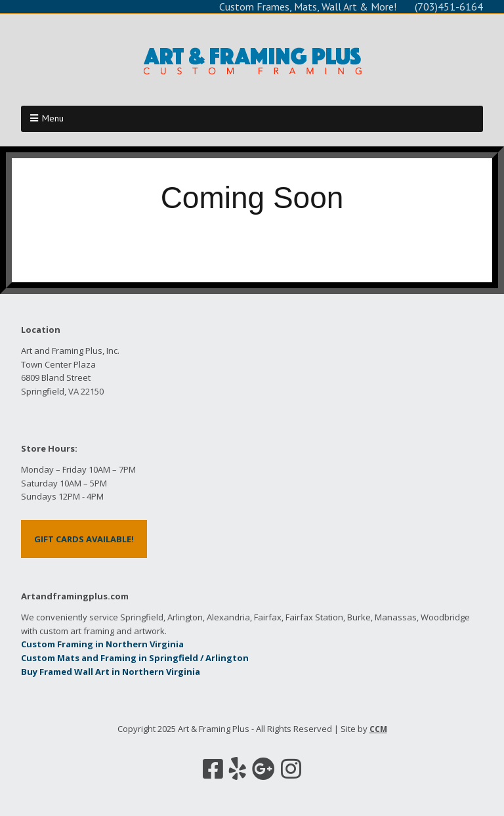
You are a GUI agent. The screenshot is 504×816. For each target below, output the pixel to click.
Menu (53, 118)
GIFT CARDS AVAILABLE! (84, 539)
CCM (378, 729)
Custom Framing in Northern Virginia (102, 644)
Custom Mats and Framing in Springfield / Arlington (135, 658)
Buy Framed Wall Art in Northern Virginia (111, 672)
